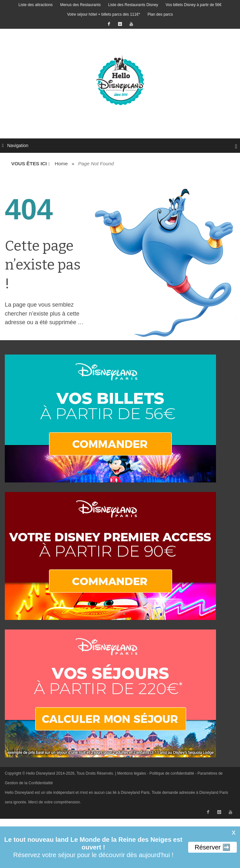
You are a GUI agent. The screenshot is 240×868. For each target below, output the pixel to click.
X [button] (234, 833)
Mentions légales (132, 773)
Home (61, 164)
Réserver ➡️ (212, 847)
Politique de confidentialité (172, 773)
